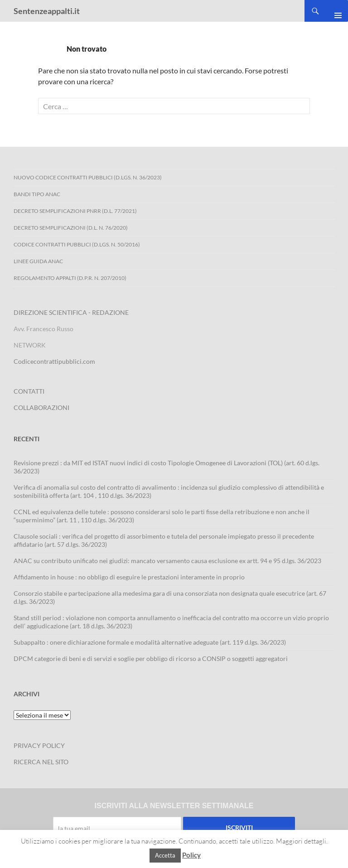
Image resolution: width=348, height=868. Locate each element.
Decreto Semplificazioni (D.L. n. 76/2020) (71, 228)
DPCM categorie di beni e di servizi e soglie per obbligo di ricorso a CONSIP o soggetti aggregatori (151, 658)
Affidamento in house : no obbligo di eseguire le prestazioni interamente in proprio (129, 577)
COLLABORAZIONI (41, 407)
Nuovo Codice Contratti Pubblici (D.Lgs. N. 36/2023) (88, 177)
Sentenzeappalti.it (47, 11)
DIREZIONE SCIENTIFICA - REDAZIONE (71, 312)
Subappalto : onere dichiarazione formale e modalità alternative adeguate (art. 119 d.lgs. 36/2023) (150, 642)
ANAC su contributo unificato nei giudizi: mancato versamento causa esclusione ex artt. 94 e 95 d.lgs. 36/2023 (167, 561)
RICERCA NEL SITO (41, 762)
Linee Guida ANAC (38, 261)
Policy (191, 855)
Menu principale (334, 11)
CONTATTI (29, 391)
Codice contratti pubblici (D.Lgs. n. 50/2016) (77, 244)
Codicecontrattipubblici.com (54, 361)
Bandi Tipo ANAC (37, 194)
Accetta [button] (165, 855)
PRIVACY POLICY (39, 745)
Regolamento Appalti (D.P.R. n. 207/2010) (70, 278)
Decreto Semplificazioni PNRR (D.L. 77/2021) (75, 211)
